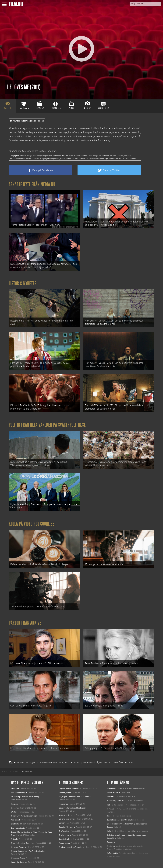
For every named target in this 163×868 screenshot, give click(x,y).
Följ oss (110, 805)
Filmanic (111, 809)
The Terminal (64, 831)
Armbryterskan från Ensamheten (72, 847)
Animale (14, 839)
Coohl (110, 816)
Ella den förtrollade (67, 815)
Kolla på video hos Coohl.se (32, 524)
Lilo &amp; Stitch (18, 858)
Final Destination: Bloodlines (23, 843)
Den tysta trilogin (18, 828)
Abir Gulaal (15, 820)
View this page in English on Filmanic (27, 121)
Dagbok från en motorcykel (70, 789)
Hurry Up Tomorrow (19, 847)
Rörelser (14, 804)
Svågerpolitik (112, 853)
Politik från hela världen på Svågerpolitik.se (47, 425)
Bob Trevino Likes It (19, 793)
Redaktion (111, 797)
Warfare (14, 812)
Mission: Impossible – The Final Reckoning (28, 851)
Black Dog (15, 789)
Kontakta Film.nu (114, 793)
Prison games (64, 843)
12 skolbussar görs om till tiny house (122, 820)
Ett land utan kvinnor (68, 819)
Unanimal (15, 808)
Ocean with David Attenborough (24, 816)
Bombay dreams (66, 793)
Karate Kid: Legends (19, 862)
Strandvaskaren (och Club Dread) (72, 808)
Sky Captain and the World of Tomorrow (75, 797)
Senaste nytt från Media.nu (32, 184)
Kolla (109, 831)
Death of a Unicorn (19, 824)
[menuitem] (5, 772)
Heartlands (64, 804)
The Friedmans (65, 835)
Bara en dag (64, 823)
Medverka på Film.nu (116, 801)
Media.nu (111, 846)
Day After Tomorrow (67, 827)
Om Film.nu (112, 789)
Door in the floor (66, 839)
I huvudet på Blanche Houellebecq (25, 797)
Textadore (111, 842)
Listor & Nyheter (23, 283)
